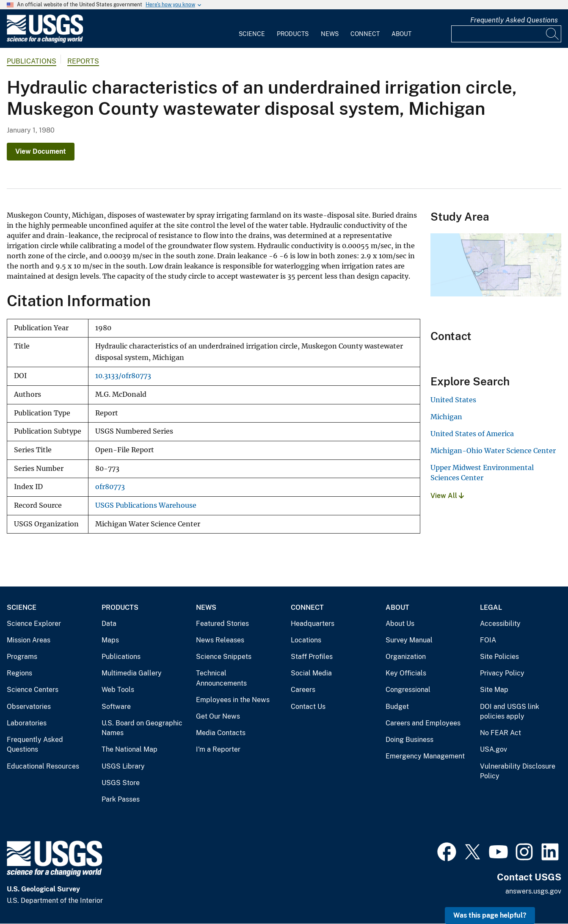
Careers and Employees (423, 723)
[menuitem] (252, 29)
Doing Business (409, 740)
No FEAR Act (500, 733)
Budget (397, 707)
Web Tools (118, 690)
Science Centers (33, 690)
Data (109, 624)
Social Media (311, 673)
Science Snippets (224, 657)
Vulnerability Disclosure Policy (518, 771)
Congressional (408, 690)
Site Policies (499, 657)
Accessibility (500, 624)
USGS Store (121, 783)
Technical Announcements (221, 678)
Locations (306, 640)
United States (453, 400)
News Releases (220, 640)
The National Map (130, 749)
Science (252, 34)
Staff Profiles (312, 657)
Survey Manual (409, 640)
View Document (41, 151)
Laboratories (27, 723)
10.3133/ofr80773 (123, 376)
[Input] (506, 34)
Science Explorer (34, 624)
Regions (19, 673)
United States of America (472, 434)
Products (293, 34)
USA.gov (494, 749)
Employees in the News (233, 700)
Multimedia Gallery (132, 673)
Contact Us (308, 707)
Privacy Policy (502, 673)
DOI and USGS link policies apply (510, 712)
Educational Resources (43, 766)
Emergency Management (425, 756)
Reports (83, 61)
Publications (32, 61)
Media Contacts (221, 733)
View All (447, 496)
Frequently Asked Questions (514, 20)
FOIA (488, 640)
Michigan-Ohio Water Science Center (493, 451)
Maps (110, 640)
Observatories (29, 707)
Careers (303, 690)
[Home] (45, 41)
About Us (400, 624)
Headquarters (313, 624)
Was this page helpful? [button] (490, 915)
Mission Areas (29, 640)
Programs (22, 657)
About (401, 34)
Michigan (446, 417)
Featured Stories (222, 624)
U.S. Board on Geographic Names (142, 728)
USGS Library (123, 766)
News (330, 34)
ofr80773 (110, 487)
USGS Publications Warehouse (146, 505)
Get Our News (218, 716)
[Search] (553, 34)
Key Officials (406, 673)
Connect (365, 34)
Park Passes (121, 799)
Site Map (494, 690)
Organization (406, 657)
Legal (491, 607)
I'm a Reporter (218, 749)
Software (116, 707)
